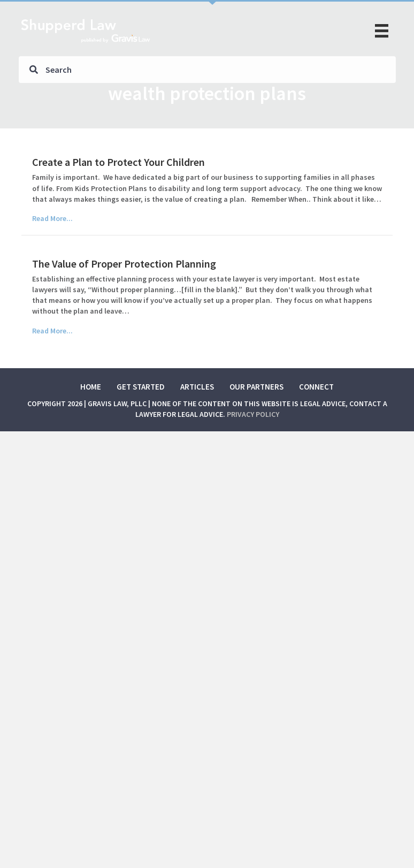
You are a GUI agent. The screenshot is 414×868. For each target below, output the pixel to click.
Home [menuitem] (91, 387)
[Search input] (207, 70)
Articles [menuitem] (197, 387)
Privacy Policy (253, 414)
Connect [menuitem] (316, 387)
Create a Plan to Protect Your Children (118, 162)
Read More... (52, 218)
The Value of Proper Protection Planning (124, 264)
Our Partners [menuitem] (256, 387)
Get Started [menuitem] (141, 387)
